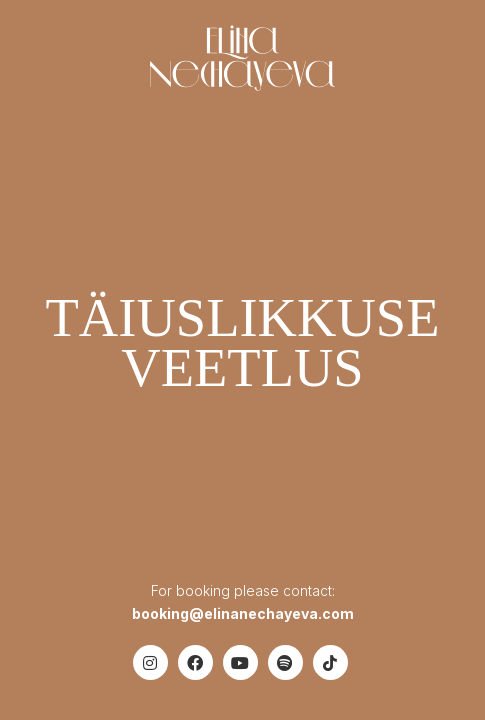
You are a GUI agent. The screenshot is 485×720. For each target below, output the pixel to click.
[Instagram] (150, 662)
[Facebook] (195, 662)
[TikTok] (330, 662)
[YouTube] (240, 662)
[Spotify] (285, 662)
